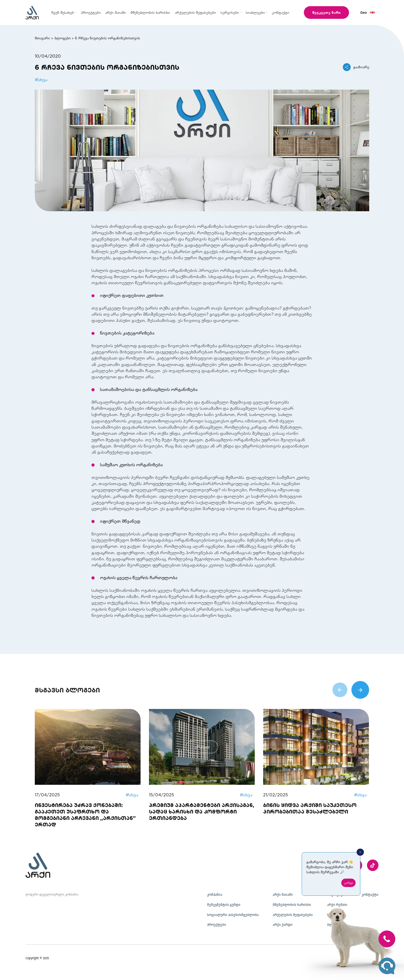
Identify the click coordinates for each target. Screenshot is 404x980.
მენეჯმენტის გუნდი (224, 905)
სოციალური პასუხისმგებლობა (233, 915)
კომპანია (215, 895)
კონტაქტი (370, 895)
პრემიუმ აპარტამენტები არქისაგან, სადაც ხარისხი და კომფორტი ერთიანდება (202, 811)
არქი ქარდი (283, 925)
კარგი (349, 883)
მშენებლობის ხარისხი (292, 905)
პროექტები (217, 925)
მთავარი (42, 38)
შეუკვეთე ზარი (326, 12)
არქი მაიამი (283, 895)
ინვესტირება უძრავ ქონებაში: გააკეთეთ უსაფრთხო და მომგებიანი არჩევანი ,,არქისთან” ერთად (85, 815)
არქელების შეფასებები (293, 915)
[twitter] (373, 865)
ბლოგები (63, 38)
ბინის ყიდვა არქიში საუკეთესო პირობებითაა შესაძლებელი (310, 808)
